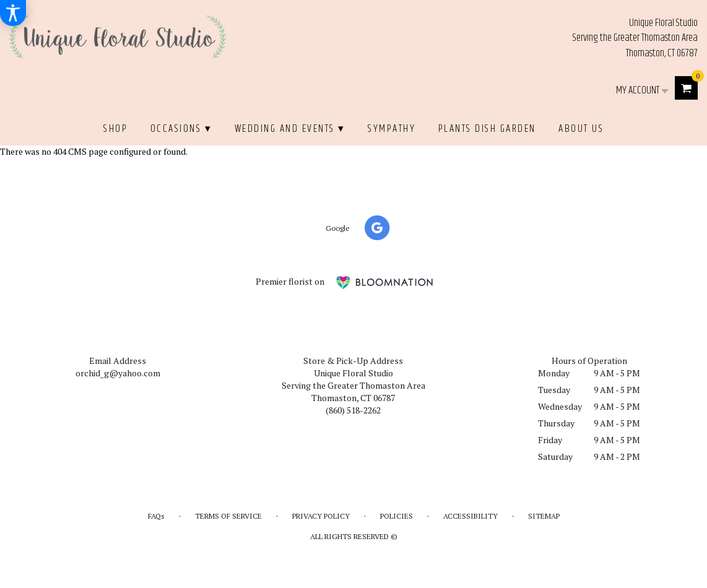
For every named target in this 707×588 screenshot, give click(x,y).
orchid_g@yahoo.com (118, 373)
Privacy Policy (321, 516)
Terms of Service (228, 516)
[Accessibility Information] (13, 13)
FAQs (156, 516)
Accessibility (471, 516)
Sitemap (544, 516)
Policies (397, 516)
